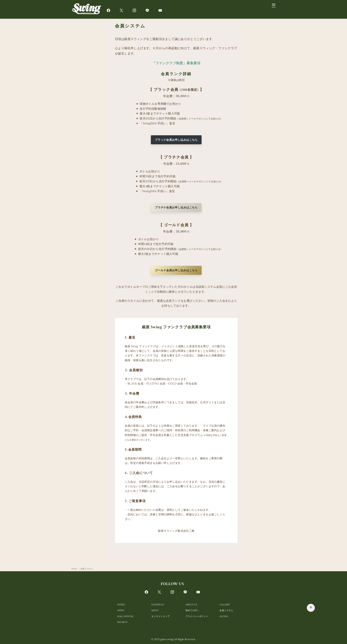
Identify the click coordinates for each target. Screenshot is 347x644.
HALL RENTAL (125, 616)
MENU (155, 610)
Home (74, 569)
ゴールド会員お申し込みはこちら (176, 270)
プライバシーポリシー (197, 616)
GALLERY (225, 605)
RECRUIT (123, 622)
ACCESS (224, 616)
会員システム (87, 569)
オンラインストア (160, 616)
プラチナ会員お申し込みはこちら (176, 207)
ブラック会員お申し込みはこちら (176, 140)
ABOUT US (191, 605)
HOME (121, 605)
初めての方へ (192, 610)
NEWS (121, 610)
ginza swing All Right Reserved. (178, 639)
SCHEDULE (158, 605)
